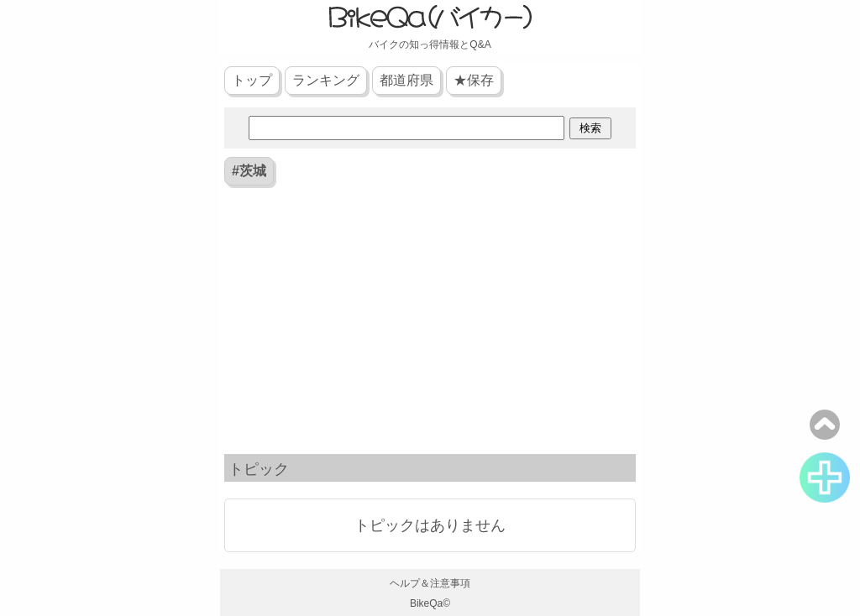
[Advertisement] (430, 324)
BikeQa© (430, 603)
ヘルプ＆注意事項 (430, 583)
